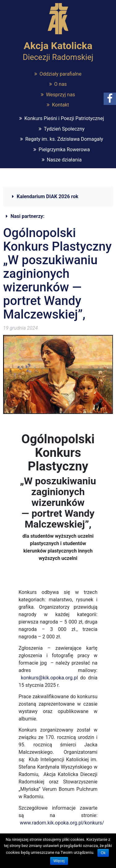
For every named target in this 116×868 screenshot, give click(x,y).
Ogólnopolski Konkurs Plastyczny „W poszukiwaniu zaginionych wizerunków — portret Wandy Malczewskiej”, (57, 274)
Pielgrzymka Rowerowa (64, 150)
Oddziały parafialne (61, 74)
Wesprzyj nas (60, 95)
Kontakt (60, 105)
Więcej (59, 861)
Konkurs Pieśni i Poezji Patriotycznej (64, 118)
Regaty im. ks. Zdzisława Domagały (64, 139)
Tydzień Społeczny (64, 129)
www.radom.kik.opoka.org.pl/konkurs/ (62, 823)
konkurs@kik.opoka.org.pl (49, 678)
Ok (103, 853)
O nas (60, 84)
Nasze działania (64, 160)
